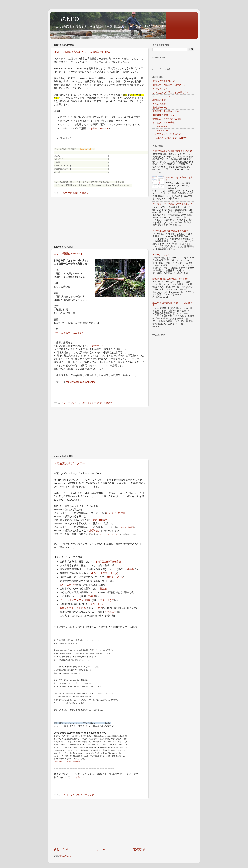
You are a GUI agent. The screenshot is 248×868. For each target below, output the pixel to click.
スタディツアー (88, 403)
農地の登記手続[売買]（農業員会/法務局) (173, 151)
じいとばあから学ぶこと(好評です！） (172, 92)
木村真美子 (111, 612)
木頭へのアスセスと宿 (164, 81)
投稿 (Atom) (65, 856)
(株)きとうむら (115, 577)
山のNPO (67, 19)
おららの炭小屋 (68, 585)
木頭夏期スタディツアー (69, 463)
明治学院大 (94, 531)
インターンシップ (71, 403)
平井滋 (99, 608)
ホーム (101, 849)
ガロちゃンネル (160, 89)
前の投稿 (139, 849)
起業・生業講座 (81, 193)
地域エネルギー (160, 100)
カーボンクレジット (162, 255)
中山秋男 (130, 569)
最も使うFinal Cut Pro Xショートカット (172, 279)
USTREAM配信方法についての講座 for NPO (82, 52)
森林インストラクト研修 (73, 608)
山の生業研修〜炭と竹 (68, 254)
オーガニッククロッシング (109, 534)
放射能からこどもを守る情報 (167, 119)
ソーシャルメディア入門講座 (75, 600)
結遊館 (104, 589)
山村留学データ (160, 108)
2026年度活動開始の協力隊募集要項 (170, 231)
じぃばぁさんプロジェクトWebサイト (171, 138)
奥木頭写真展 (159, 104)
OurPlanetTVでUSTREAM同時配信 (68, 762)
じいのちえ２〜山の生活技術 (167, 134)
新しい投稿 (61, 849)
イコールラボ (97, 604)
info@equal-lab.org (87, 149)
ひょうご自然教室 (116, 513)
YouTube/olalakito (161, 126)
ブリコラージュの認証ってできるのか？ (172, 204)
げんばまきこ (107, 600)
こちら (76, 777)
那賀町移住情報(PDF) (163, 115)
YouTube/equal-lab (161, 130)
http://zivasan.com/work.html (80, 382)
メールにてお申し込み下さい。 (70, 333)
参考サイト (98, 346)
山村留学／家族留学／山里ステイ (169, 85)
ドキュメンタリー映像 (164, 123)
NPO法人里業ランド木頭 (104, 573)
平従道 (92, 596)
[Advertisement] (99, 221)
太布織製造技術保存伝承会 (107, 562)
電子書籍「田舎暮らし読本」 (167, 111)
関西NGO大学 (100, 520)
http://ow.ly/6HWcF (99, 128)
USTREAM (67, 193)
